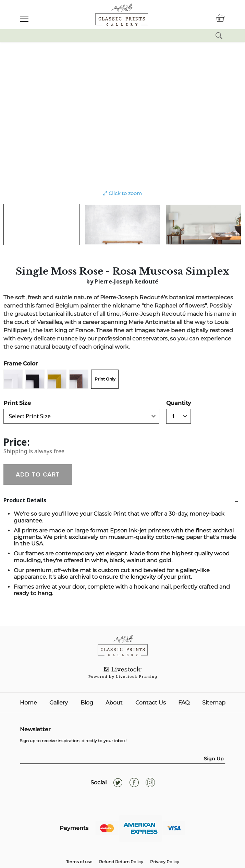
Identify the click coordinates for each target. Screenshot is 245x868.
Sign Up (214, 759)
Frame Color (21, 364)
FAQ (184, 703)
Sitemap (214, 703)
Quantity (179, 403)
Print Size (17, 403)
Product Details (25, 500)
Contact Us (151, 703)
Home (28, 703)
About (114, 703)
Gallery (59, 703)
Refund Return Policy (121, 862)
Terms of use (79, 862)
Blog (87, 703)
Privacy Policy (165, 862)
